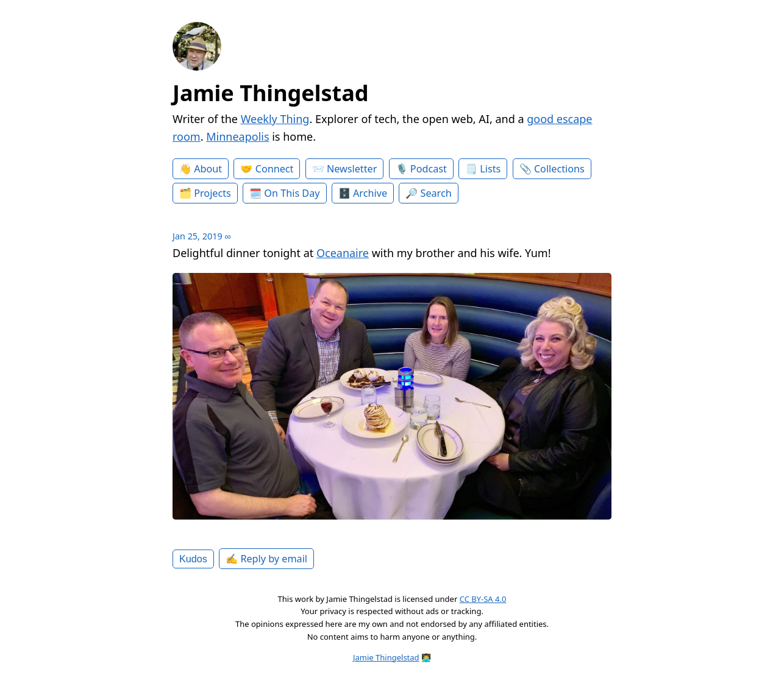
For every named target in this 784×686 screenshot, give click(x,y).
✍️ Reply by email (266, 559)
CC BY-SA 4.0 (483, 599)
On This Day (292, 193)
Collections (559, 169)
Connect (275, 169)
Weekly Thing (275, 119)
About (208, 169)
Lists (490, 169)
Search (436, 193)
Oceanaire (343, 253)
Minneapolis (237, 136)
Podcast (429, 169)
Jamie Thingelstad (271, 93)
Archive (370, 193)
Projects (212, 193)
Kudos (193, 559)
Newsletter (352, 169)
